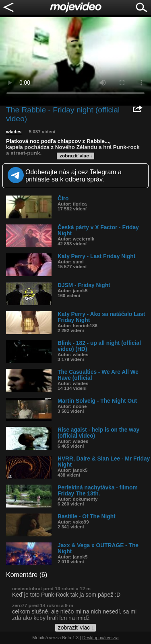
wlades (14, 132)
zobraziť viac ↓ (76, 156)
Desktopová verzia (100, 638)
